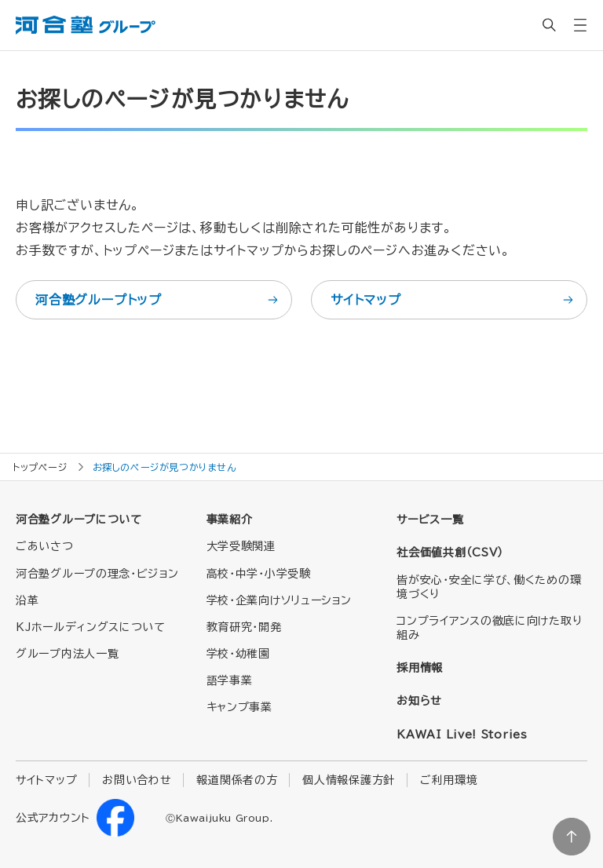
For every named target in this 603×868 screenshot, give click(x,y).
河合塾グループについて (79, 520)
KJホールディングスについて (91, 627)
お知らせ (419, 701)
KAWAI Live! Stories (462, 735)
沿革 (27, 600)
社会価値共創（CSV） (450, 553)
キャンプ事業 (239, 707)
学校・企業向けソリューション (279, 600)
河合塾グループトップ (158, 300)
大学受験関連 (241, 546)
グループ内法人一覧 (67, 654)
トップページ (40, 467)
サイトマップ (453, 300)
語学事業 (230, 680)
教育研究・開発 (244, 627)
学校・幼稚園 (238, 654)
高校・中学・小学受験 (259, 574)
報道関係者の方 (237, 780)
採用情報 (420, 668)
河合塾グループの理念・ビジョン (97, 574)
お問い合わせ (137, 780)
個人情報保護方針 (349, 780)
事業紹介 (230, 520)
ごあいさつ (45, 546)
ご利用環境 (449, 780)
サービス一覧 (430, 520)
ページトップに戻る (572, 837)
